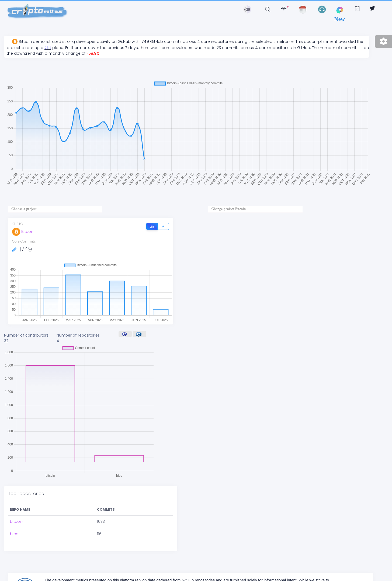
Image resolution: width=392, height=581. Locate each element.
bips (14, 534)
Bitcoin (23, 231)
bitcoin (17, 521)
